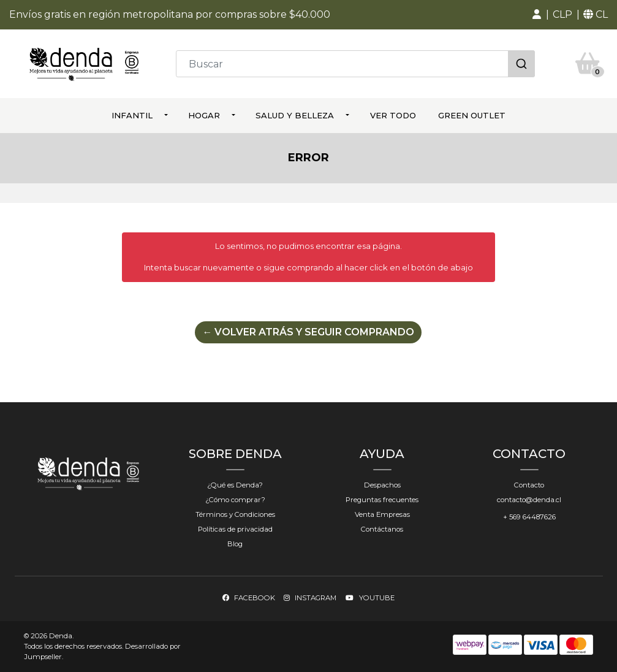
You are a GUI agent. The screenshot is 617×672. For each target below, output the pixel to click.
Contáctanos (382, 529)
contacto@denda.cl (529, 500)
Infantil (132, 115)
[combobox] (355, 64)
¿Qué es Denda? (235, 485)
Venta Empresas (382, 514)
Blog (235, 544)
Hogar (204, 115)
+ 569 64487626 (529, 517)
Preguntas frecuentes (382, 500)
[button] (537, 15)
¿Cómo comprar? (235, 500)
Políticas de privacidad (235, 529)
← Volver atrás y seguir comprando (308, 332)
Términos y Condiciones (235, 514)
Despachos (382, 485)
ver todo (393, 115)
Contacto (529, 485)
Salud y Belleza (295, 115)
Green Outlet (472, 115)
